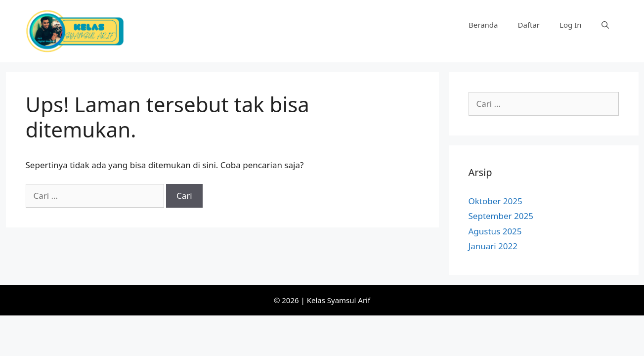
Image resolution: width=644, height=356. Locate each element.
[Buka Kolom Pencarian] (605, 25)
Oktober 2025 (495, 201)
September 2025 (501, 216)
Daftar (529, 25)
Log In (570, 25)
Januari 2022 (493, 246)
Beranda (483, 25)
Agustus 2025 (495, 231)
